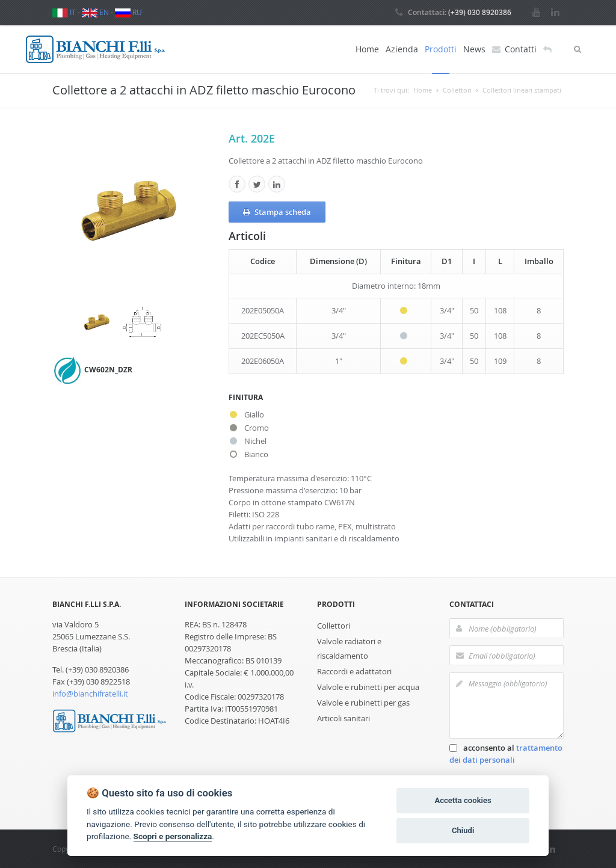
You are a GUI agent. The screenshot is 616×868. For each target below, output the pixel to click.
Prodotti (441, 49)
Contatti (514, 49)
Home (367, 49)
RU (128, 12)
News (474, 49)
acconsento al (506, 754)
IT (64, 12)
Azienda (402, 49)
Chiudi (463, 830)
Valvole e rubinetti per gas (363, 703)
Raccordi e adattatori (354, 671)
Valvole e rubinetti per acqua (368, 687)
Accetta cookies (463, 800)
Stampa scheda (277, 212)
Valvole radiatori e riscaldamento (349, 648)
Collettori (334, 626)
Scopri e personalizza (173, 836)
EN (95, 12)
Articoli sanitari (343, 718)
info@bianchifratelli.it (90, 694)
